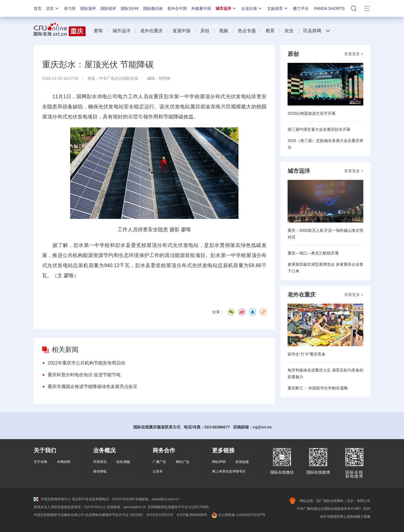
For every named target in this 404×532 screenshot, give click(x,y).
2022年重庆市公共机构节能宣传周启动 (86, 363)
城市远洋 (226, 8)
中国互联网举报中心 (52, 499)
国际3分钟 (130, 8)
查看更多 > (354, 54)
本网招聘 (64, 462)
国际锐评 (108, 8)
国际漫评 (88, 8)
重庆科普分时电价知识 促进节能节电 (84, 375)
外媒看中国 (201, 8)
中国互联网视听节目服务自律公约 (59, 515)
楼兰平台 (301, 8)
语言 (53, 8)
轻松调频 (123, 462)
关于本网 (40, 462)
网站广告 (183, 462)
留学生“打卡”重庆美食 (307, 354)
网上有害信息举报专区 (229, 471)
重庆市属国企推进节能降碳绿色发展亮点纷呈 (93, 387)
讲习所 (70, 8)
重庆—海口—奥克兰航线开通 (313, 253)
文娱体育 (278, 8)
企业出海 (252, 8)
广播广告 (159, 462)
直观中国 (182, 31)
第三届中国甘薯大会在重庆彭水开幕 (319, 129)
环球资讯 (100, 462)
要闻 (98, 31)
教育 (270, 31)
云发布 (158, 471)
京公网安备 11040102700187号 (238, 515)
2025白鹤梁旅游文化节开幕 (312, 113)
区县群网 (312, 31)
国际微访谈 (153, 8)
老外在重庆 (151, 31)
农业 (289, 31)
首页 (38, 8)
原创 (205, 31)
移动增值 (100, 471)
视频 (224, 31)
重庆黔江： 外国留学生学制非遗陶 (318, 388)
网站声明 (219, 462)
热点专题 (247, 31)
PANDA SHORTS (329, 8)
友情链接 (242, 462)
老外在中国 (177, 8)
